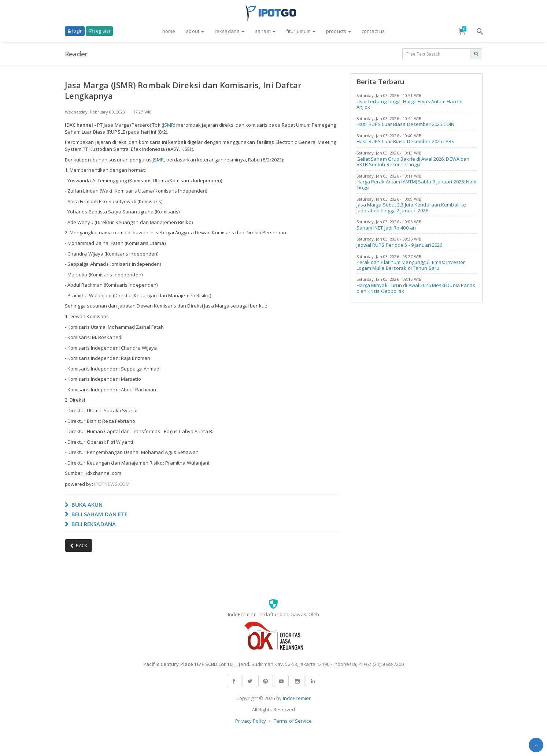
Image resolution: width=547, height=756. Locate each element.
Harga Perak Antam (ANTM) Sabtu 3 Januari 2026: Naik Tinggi (416, 185)
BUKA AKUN (84, 504)
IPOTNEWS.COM (112, 484)
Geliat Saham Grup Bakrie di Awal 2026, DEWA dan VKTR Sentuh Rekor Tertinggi (413, 162)
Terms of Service (293, 721)
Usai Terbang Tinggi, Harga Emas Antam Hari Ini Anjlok (410, 104)
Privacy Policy (250, 721)
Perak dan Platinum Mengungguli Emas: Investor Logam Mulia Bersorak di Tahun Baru (411, 265)
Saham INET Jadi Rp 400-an (386, 228)
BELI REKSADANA (90, 524)
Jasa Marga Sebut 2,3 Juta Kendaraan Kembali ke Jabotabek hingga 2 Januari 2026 (411, 208)
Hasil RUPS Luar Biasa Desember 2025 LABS (406, 141)
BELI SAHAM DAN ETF (96, 514)
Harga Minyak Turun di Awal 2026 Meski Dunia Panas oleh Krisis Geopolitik (416, 288)
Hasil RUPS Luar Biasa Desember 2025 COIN (406, 124)
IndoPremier (297, 698)
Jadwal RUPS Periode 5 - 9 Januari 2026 (400, 245)
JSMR (169, 125)
